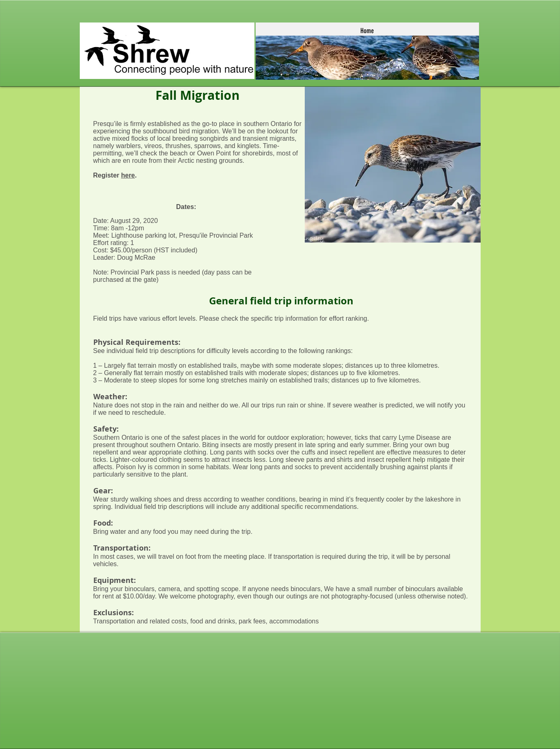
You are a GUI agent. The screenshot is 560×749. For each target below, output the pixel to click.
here (128, 175)
